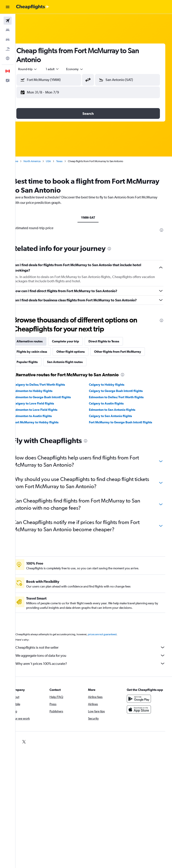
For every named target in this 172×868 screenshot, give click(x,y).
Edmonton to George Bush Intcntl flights (53, 397)
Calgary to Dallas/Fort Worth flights (51, 385)
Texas (71, 161)
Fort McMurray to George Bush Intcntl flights (126, 422)
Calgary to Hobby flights (112, 385)
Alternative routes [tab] (41, 341)
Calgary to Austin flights (112, 403)
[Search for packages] (8, 49)
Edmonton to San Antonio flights (118, 410)
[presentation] (161, 230)
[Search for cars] (8, 39)
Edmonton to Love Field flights (47, 410)
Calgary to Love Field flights (45, 403)
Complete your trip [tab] (77, 341)
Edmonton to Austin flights (44, 416)
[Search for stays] (8, 30)
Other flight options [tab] (82, 352)
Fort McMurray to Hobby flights (47, 422)
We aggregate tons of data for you (96, 655)
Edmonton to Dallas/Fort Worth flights (122, 397)
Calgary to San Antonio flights (116, 416)
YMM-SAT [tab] (94, 218)
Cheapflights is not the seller (96, 647)
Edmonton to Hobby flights (44, 391)
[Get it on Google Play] (142, 703)
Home (26, 161)
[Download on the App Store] (142, 714)
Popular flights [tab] (38, 362)
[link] (24, 742)
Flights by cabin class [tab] (43, 352)
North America (43, 161)
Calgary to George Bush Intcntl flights (122, 391)
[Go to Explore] (8, 58)
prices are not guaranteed (113, 634)
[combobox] (86, 69)
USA (60, 161)
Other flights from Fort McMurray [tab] (129, 352)
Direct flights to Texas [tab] (115, 341)
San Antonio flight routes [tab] (76, 362)
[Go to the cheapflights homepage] (33, 7)
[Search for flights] (8, 21)
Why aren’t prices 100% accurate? (96, 664)
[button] (8, 7)
